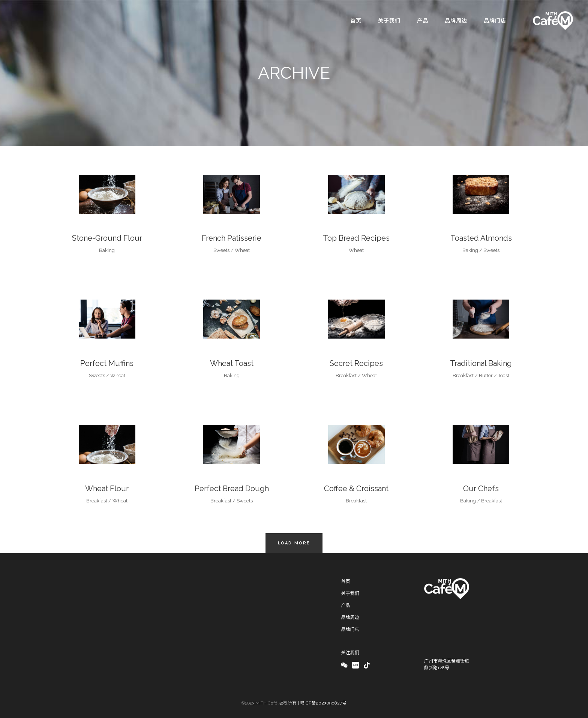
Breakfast (346, 375)
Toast (504, 375)
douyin (367, 666)
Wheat (242, 250)
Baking (107, 250)
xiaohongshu (355, 666)
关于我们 (350, 594)
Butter (486, 375)
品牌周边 (350, 618)
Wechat (344, 666)
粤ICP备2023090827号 (323, 703)
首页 (345, 582)
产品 (345, 606)
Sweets (221, 250)
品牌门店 (350, 630)
